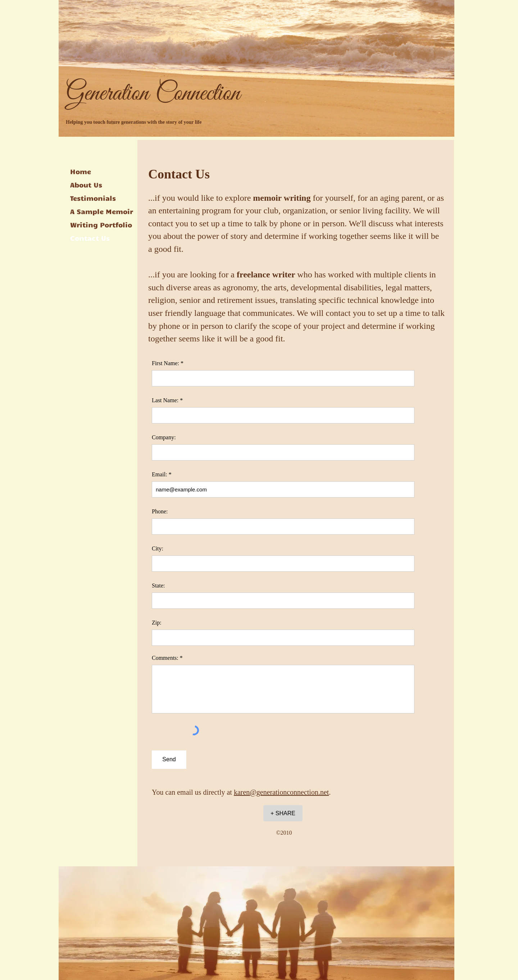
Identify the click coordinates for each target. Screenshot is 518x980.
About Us (86, 185)
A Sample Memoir (102, 211)
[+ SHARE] (283, 813)
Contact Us (90, 238)
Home (81, 171)
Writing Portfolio (101, 224)
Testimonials (93, 198)
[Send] (169, 760)
